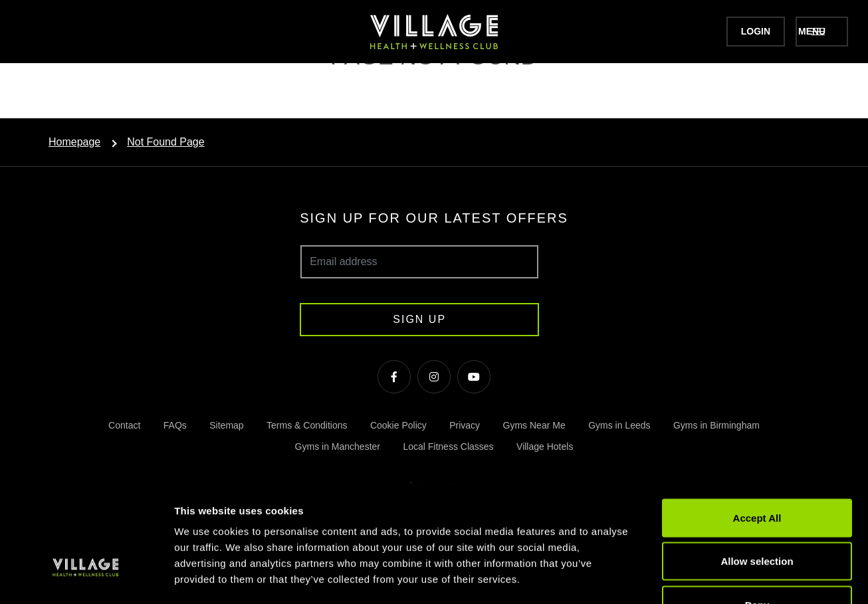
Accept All (757, 430)
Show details (698, 578)
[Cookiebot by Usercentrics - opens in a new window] (86, 578)
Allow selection (757, 473)
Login (728, 31)
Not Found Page (166, 142)
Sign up (419, 319)
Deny (757, 517)
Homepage (74, 142)
